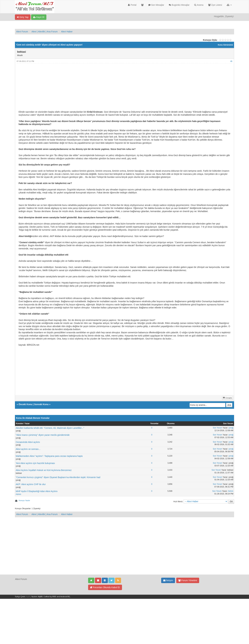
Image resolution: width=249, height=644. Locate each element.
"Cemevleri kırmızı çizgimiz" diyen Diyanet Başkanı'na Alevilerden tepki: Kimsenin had (58, 477)
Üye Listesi (215, 5)
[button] (229, 5)
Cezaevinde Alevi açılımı (28, 442)
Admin (18, 494)
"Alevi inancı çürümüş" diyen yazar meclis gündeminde (43, 435)
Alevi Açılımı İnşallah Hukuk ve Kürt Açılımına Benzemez (44, 470)
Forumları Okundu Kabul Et (105, 587)
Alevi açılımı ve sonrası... (28, 449)
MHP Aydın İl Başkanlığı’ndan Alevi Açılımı (37, 491)
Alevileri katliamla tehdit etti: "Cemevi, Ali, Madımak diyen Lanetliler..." (50, 428)
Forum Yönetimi (188, 580)
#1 (231, 61)
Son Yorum (217, 428)
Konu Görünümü (225, 45)
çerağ (231, 428)
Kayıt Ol (39, 17)
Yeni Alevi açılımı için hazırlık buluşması (35, 463)
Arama (199, 5)
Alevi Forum (22, 32)
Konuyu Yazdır (24, 500)
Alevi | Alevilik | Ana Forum (44, 32)
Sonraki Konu (41, 404)
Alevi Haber (67, 32)
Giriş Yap (23, 17)
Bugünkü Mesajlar (179, 5)
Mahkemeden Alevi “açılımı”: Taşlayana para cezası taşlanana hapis (49, 456)
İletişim (168, 580)
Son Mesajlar (156, 5)
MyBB (28, 597)
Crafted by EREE (50, 597)
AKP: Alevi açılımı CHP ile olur (31, 484)
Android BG (65, 597)
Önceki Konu (25, 404)
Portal (132, 5)
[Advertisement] (114, 88)
